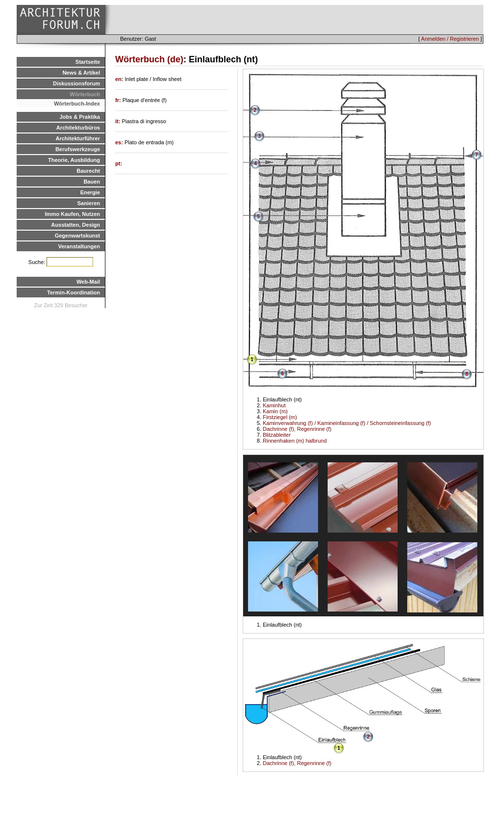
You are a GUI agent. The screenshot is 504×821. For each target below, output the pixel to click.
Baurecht (88, 171)
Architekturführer (78, 138)
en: (120, 79)
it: (118, 121)
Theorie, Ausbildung (74, 160)
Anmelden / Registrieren (450, 39)
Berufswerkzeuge (78, 149)
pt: (119, 163)
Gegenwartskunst (77, 236)
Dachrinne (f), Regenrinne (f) (297, 429)
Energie (90, 192)
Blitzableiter (277, 435)
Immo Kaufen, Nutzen (73, 214)
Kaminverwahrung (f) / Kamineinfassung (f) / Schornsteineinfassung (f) (347, 423)
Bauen (92, 182)
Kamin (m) (275, 411)
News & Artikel (81, 73)
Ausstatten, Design (76, 225)
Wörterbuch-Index (77, 104)
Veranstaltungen (79, 246)
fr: (119, 100)
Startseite (88, 62)
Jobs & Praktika (80, 117)
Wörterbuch (85, 94)
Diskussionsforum (76, 83)
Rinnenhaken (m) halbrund (295, 441)
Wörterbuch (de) (149, 59)
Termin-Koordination (74, 292)
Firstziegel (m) (280, 417)
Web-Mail (88, 282)
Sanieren (89, 203)
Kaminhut (274, 405)
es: (120, 142)
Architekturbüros (78, 128)
